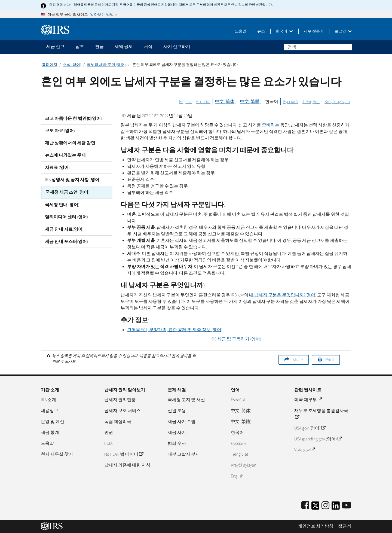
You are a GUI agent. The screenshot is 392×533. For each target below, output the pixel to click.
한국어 (284, 31)
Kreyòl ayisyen (337, 102)
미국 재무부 (308, 400)
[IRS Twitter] (316, 507)
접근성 (345, 526)
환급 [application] (99, 47)
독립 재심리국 (118, 422)
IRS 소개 (48, 400)
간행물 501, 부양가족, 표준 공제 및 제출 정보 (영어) (175, 330)
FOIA (108, 443)
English (185, 102)
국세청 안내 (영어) (62, 204)
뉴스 (261, 31)
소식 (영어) (72, 65)
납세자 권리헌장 (120, 400)
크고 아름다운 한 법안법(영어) (73, 118)
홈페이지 (50, 65)
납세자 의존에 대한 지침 (127, 465)
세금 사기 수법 (182, 422)
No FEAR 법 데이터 (124, 454)
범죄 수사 (177, 443)
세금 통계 (50, 433)
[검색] (318, 47)
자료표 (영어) (57, 167)
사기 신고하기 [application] (177, 47)
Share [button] (298, 360)
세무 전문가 (314, 31)
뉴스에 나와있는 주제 (65, 155)
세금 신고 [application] (55, 47)
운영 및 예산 (53, 422)
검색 (348, 47)
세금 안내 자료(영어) (64, 229)
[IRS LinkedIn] (336, 507)
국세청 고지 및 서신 (186, 400)
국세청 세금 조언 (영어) (106, 65)
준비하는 (271, 125)
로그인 (343, 31)
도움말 (241, 31)
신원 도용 (177, 411)
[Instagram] (325, 506)
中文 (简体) (225, 102)
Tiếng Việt (311, 102)
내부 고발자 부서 (184, 454)
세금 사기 (177, 433)
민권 (109, 433)
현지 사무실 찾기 (57, 454)
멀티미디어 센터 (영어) (66, 217)
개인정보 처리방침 (316, 526)
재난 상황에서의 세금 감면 (70, 143)
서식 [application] (148, 47)
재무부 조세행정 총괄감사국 (321, 414)
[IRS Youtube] (347, 506)
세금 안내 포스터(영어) (66, 241)
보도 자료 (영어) (60, 131)
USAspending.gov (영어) (318, 439)
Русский (290, 102)
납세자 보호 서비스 (122, 411)
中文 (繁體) (250, 102)
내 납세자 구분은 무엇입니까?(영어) (283, 295)
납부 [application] (80, 47)
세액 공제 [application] (124, 47)
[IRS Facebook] (305, 506)
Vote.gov (304, 450)
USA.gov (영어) (310, 428)
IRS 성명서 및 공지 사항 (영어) (73, 180)
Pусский (238, 443)
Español (203, 102)
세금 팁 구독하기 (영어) (236, 339)
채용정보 (50, 411)
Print (330, 360)
